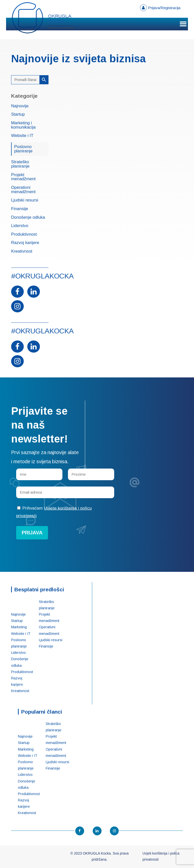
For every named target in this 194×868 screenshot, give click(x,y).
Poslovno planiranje (23, 149)
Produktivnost (24, 235)
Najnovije (20, 106)
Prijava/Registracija (164, 8)
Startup (18, 115)
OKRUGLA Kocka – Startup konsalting (43, 18)
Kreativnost (22, 251)
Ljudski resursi (25, 200)
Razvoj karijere (25, 243)
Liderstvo (20, 226)
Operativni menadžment (23, 190)
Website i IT (22, 136)
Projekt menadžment (23, 177)
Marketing (19, 627)
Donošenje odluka (28, 218)
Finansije (20, 209)
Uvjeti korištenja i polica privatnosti (161, 856)
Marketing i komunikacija (23, 125)
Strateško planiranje (20, 164)
